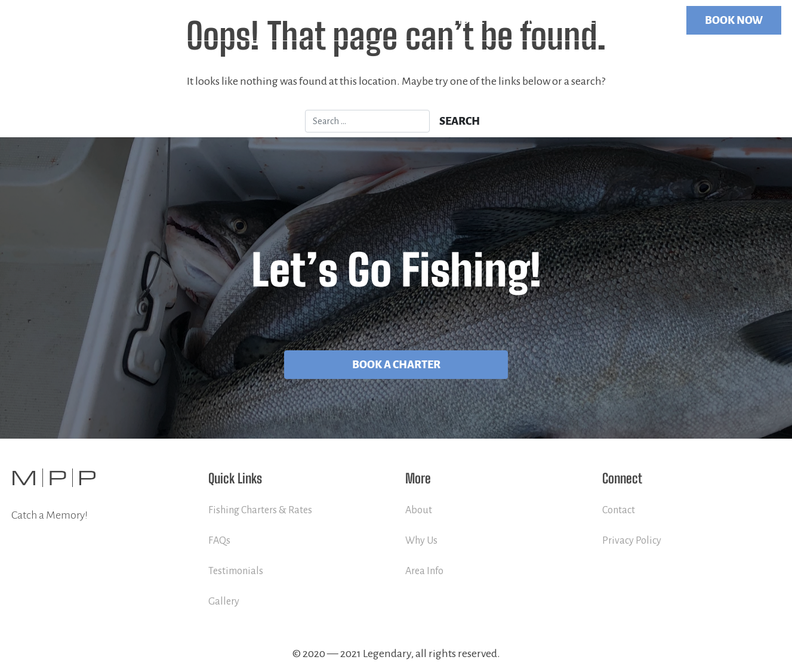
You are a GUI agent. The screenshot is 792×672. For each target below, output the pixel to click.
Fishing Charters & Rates (260, 510)
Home (469, 20)
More (580, 20)
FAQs (219, 541)
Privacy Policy (632, 541)
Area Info (424, 571)
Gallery (224, 602)
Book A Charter (396, 365)
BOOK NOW (734, 20)
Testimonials (236, 571)
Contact (646, 20)
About (419, 510)
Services (525, 20)
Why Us (421, 541)
